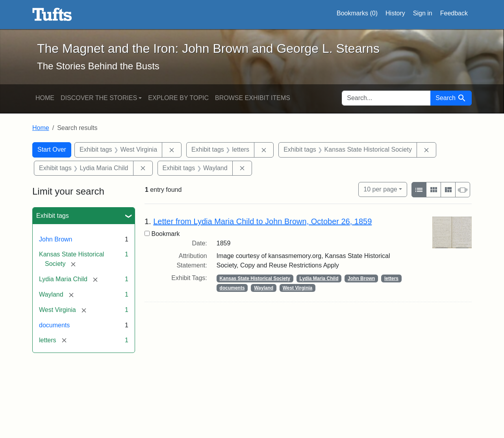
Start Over (52, 149)
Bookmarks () (357, 13)
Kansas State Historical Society (255, 278)
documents (54, 325)
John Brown (56, 239)
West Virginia (298, 288)
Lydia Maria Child (319, 278)
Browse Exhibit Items (253, 98)
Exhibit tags (53, 216)
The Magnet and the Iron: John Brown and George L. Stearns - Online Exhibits (52, 15)
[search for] (386, 98)
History (395, 13)
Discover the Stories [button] (99, 98)
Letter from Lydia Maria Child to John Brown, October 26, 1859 (262, 221)
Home (45, 98)
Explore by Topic (178, 98)
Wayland (264, 288)
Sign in (423, 13)
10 (380, 188)
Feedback (454, 13)
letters (391, 278)
